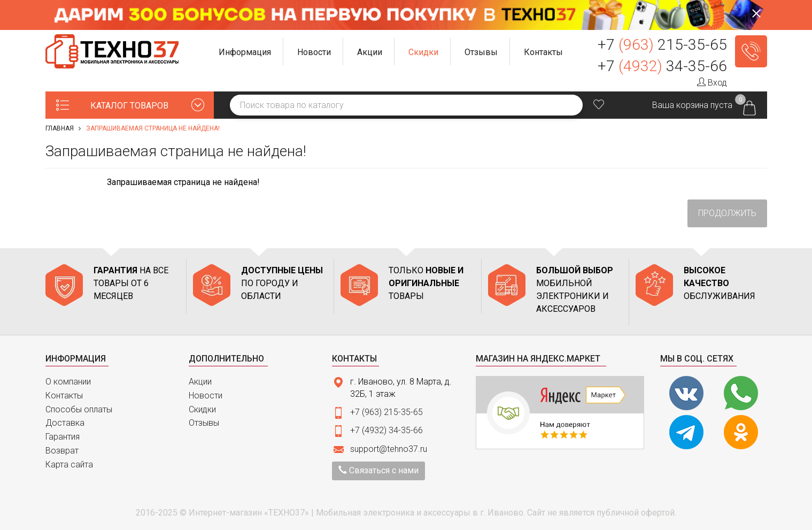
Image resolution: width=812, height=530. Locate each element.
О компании (68, 382)
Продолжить (727, 213)
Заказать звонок (751, 51)
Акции (200, 382)
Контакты (64, 395)
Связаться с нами (378, 470)
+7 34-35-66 (662, 66)
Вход (712, 83)
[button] (245, 52)
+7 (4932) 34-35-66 (386, 430)
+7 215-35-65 (662, 45)
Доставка (65, 423)
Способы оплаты (79, 409)
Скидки (202, 409)
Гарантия (63, 437)
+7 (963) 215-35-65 (386, 412)
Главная (60, 128)
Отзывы (204, 423)
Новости (206, 395)
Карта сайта (69, 464)
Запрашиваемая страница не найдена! (153, 128)
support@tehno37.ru (389, 449)
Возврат (62, 451)
